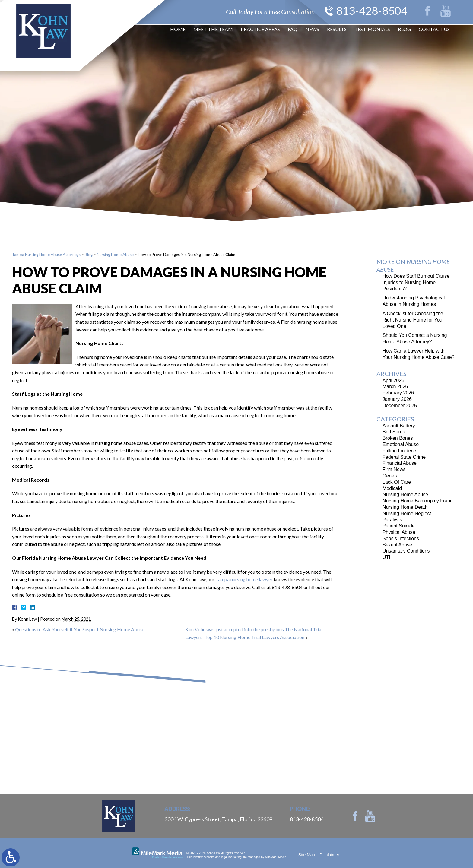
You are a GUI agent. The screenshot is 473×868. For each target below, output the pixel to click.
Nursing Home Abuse (115, 255)
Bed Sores (394, 432)
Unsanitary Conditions (406, 551)
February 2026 (398, 393)
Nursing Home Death (405, 507)
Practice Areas (260, 30)
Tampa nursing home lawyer (244, 579)
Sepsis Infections (401, 539)
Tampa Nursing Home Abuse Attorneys (46, 255)
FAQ (293, 30)
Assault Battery (399, 426)
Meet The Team (213, 30)
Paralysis (392, 520)
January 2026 (397, 399)
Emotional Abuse (401, 444)
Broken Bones (398, 438)
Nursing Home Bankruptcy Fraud (418, 501)
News (312, 30)
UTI (386, 557)
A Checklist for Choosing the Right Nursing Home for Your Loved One (413, 320)
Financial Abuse (400, 463)
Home (178, 30)
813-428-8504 (368, 11)
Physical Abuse (399, 532)
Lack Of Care (397, 482)
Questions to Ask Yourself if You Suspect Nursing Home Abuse (80, 629)
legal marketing (231, 857)
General (391, 476)
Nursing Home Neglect (407, 513)
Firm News (394, 469)
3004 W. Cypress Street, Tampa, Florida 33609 (218, 819)
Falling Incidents (400, 451)
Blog (404, 30)
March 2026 (395, 386)
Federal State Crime (404, 457)
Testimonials (372, 30)
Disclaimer (329, 855)
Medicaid (392, 488)
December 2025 (400, 405)
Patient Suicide (399, 526)
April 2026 (393, 380)
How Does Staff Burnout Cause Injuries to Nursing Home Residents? (416, 282)
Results (337, 30)
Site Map (307, 855)
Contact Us (434, 30)
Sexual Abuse (397, 545)
